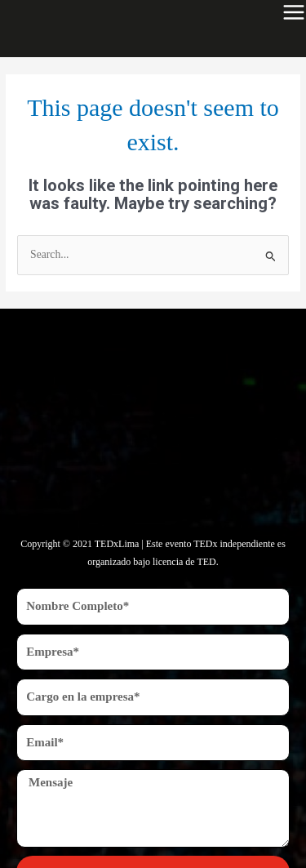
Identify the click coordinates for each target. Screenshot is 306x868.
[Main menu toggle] (294, 12)
